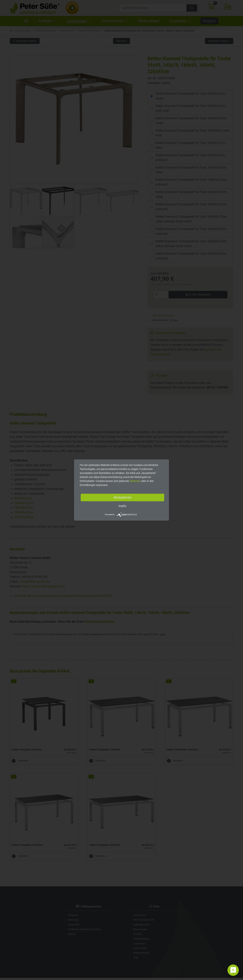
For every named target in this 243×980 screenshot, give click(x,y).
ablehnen (135, 481)
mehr (122, 506)
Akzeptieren (122, 497)
